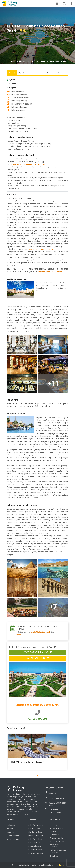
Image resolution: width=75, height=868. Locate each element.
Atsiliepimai (38, 73)
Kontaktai (10, 832)
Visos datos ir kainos (38, 652)
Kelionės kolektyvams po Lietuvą (58, 851)
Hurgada (13, 84)
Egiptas (12, 80)
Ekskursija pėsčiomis (36, 835)
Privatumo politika (57, 838)
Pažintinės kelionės (35, 849)
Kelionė (12, 73)
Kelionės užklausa (13, 839)
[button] (37, 775)
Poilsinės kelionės (22, 61)
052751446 (52, 793)
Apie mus (10, 829)
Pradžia (10, 61)
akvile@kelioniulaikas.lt (41, 632)
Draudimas (54, 856)
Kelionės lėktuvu (34, 843)
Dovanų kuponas (13, 835)
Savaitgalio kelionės (36, 853)
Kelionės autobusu (35, 839)
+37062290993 (16, 635)
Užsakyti (60, 73)
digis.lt (61, 865)
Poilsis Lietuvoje (34, 829)
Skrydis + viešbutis (35, 832)
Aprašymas (24, 73)
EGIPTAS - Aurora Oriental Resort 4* (28, 762)
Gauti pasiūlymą (38, 658)
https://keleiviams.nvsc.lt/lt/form (50, 272)
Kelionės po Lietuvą (36, 825)
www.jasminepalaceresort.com (41, 249)
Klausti (50, 73)
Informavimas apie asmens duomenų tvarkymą (57, 844)
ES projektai (54, 835)
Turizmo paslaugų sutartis (57, 830)
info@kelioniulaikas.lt (56, 798)
